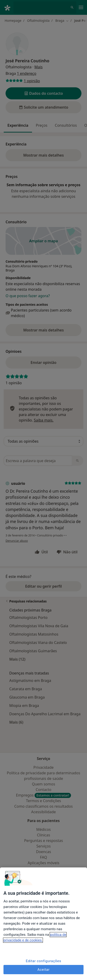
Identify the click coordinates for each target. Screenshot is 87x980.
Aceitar (43, 970)
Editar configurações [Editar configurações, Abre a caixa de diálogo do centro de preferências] (43, 961)
